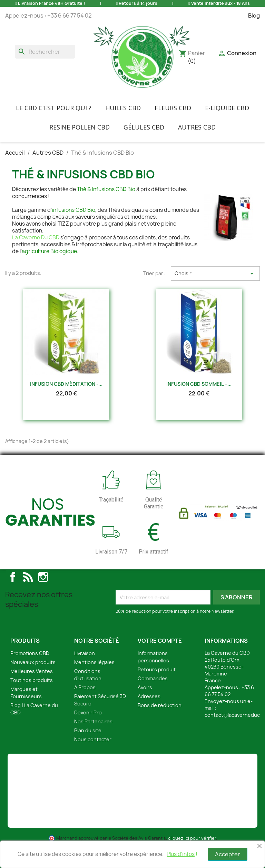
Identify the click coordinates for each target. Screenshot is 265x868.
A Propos (85, 687)
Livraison (85, 653)
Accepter (228, 854)
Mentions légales (94, 662)
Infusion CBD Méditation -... (66, 384)
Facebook (13, 577)
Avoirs (145, 687)
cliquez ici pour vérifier (192, 838)
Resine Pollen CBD (80, 127)
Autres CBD (197, 127)
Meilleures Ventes (32, 671)
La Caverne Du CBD (36, 237)
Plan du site (88, 730)
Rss (28, 577)
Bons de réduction (160, 705)
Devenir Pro (88, 712)
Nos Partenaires (93, 721)
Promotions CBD (30, 653)
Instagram (43, 577)
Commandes (153, 678)
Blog (254, 15)
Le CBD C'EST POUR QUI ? (54, 108)
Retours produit (157, 669)
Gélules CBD (144, 127)
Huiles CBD (123, 108)
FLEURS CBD (173, 108)
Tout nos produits (32, 680)
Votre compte (160, 641)
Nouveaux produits (33, 662)
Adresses (149, 696)
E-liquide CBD (227, 108)
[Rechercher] (45, 52)
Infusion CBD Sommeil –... (199, 384)
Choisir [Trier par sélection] (215, 273)
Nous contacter (93, 739)
